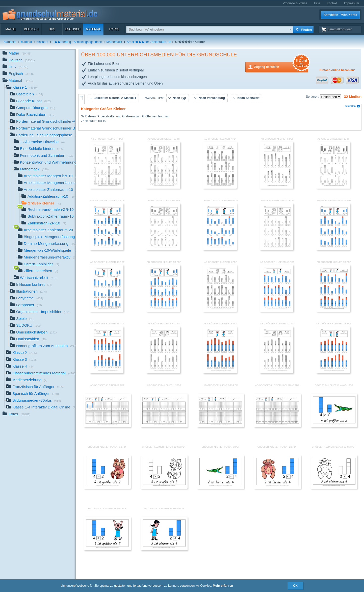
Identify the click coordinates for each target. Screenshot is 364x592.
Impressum (352, 3)
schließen (352, 106)
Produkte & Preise (295, 3)
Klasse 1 (42, 42)
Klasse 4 (20, 367)
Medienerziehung (27, 380)
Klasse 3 (22, 360)
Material (93, 29)
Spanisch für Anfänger (33, 394)
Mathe (10, 29)
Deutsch (31, 29)
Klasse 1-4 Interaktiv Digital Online (41, 408)
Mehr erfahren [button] (223, 586)
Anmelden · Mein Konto (340, 15)
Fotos (114, 29)
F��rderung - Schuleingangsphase (77, 42)
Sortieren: (313, 97)
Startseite (10, 42)
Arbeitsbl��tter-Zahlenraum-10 (149, 42)
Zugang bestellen (281, 67)
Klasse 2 (22, 353)
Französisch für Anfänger (35, 387)
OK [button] (295, 586)
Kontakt (332, 3)
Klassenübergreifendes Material (41, 374)
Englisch (73, 29)
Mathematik (114, 42)
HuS (52, 29)
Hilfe (317, 3)
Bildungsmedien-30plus (34, 401)
